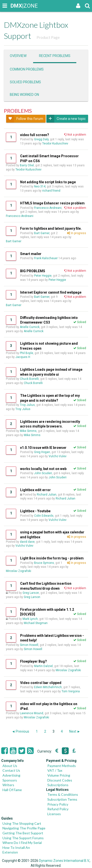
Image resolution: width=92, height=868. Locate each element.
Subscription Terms (62, 799)
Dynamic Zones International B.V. (64, 861)
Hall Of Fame (12, 790)
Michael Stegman (36, 623)
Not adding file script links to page (48, 182)
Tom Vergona (71, 691)
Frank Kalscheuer (46, 258)
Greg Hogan (42, 452)
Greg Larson (31, 593)
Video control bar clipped (41, 683)
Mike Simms (28, 431)
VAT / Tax (55, 770)
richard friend (51, 191)
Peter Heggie (43, 276)
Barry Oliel (27, 165)
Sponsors (10, 780)
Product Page (48, 37)
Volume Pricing (59, 775)
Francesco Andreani (48, 208)
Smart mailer (31, 254)
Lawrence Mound (32, 713)
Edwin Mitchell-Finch (48, 687)
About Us (10, 766)
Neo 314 (40, 186)
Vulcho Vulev (58, 456)
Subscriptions (58, 785)
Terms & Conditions (63, 794)
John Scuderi (43, 473)
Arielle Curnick (30, 327)
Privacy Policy (58, 804)
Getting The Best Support (23, 833)
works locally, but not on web (43, 469)
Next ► (75, 731)
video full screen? (35, 135)
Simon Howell (29, 645)
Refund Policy (58, 809)
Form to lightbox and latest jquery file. (51, 228)
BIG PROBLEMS (33, 271)
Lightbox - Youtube (35, 511)
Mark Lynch (30, 619)
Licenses (54, 814)
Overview (18, 56)
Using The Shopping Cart (22, 823)
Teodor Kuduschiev (55, 143)
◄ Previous (21, 731)
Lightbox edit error (35, 490)
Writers (8, 785)
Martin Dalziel (43, 666)
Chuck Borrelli (29, 379)
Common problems (27, 69)
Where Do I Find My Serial (22, 843)
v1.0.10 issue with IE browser (43, 448)
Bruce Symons (44, 563)
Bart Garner (42, 233)
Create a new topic (66, 119)
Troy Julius (27, 405)
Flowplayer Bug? (33, 661)
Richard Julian (47, 495)
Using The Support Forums (23, 838)
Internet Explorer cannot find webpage (51, 292)
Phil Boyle (26, 353)
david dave (27, 542)
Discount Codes (60, 780)
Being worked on (24, 95)
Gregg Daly (41, 139)
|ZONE (15, 6)
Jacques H (23, 357)
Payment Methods (62, 766)
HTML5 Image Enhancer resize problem (52, 203)
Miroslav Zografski (19, 571)
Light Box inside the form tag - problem (52, 558)
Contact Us (11, 770)
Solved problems (25, 82)
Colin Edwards (44, 516)
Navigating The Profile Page (24, 828)
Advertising (11, 775)
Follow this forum (25, 119)
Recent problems (55, 56)
